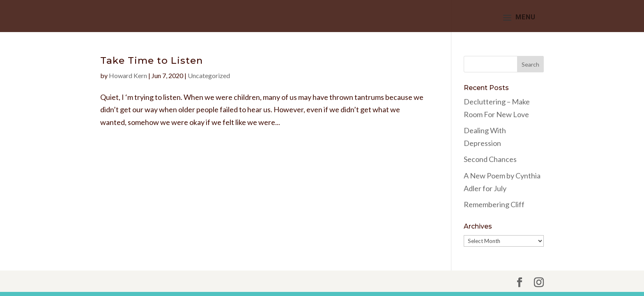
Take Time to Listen (152, 60)
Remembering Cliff (494, 204)
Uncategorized (209, 75)
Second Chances (490, 159)
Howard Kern (128, 75)
